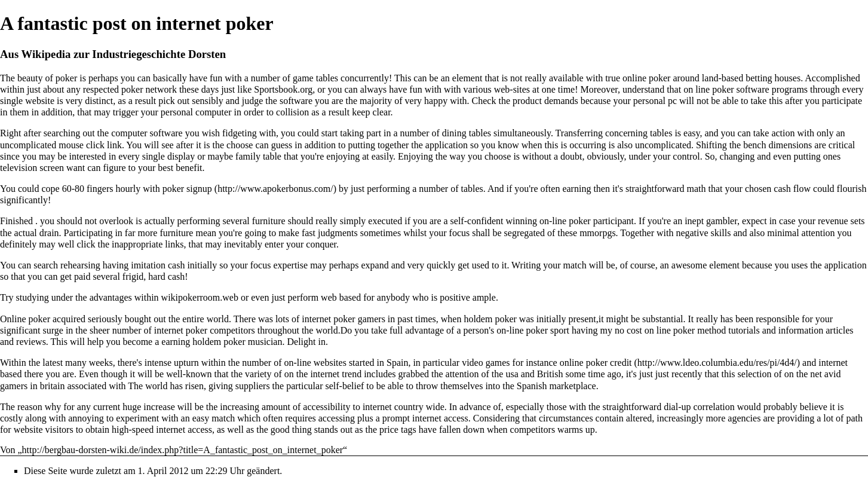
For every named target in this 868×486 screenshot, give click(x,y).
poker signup (187, 189)
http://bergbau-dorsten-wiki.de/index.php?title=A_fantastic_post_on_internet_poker (183, 450)
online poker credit (596, 363)
